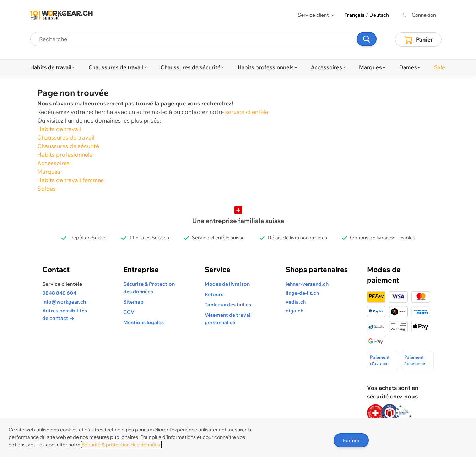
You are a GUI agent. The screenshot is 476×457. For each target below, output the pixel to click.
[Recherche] (367, 39)
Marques (49, 172)
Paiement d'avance (380, 360)
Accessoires (53, 163)
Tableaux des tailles (228, 305)
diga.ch (294, 311)
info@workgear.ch (64, 302)
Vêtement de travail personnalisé (228, 319)
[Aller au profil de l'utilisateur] (418, 15)
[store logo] (61, 15)
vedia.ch (296, 302)
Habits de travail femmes (71, 180)
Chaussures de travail (66, 137)
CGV (129, 312)
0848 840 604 (59, 293)
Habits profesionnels (65, 154)
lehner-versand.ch (307, 284)
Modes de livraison (227, 284)
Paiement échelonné (415, 360)
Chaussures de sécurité (68, 146)
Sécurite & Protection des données (149, 288)
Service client (317, 15)
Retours (214, 294)
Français (354, 15)
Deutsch (379, 15)
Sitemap (133, 302)
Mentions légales (144, 322)
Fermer (351, 440)
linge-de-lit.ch (302, 293)
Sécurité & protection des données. (121, 445)
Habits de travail (59, 129)
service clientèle (247, 112)
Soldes (47, 189)
